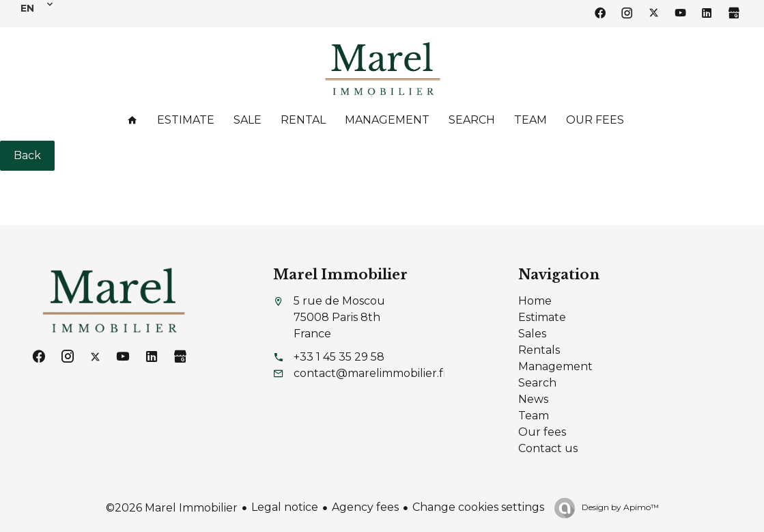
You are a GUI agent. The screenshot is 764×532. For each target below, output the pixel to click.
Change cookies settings (478, 507)
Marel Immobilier (340, 275)
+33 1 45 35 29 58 (339, 357)
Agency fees (365, 507)
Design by (619, 507)
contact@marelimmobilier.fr (371, 373)
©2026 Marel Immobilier (172, 508)
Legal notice (285, 507)
